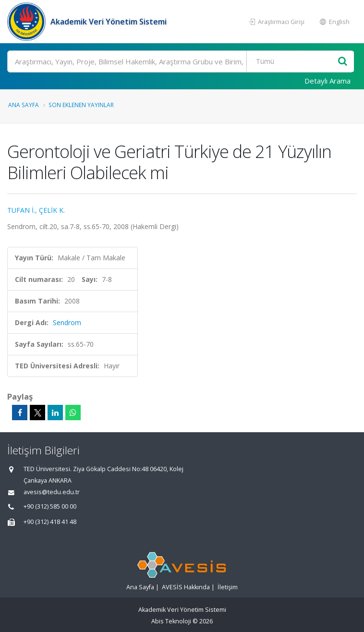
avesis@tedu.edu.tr (52, 492)
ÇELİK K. (52, 210)
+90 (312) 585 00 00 (50, 506)
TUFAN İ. (21, 210)
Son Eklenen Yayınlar (81, 105)
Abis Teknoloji (171, 621)
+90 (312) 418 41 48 (50, 522)
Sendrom (67, 322)
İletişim (228, 587)
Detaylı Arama (328, 81)
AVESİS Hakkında (186, 587)
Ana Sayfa (24, 105)
